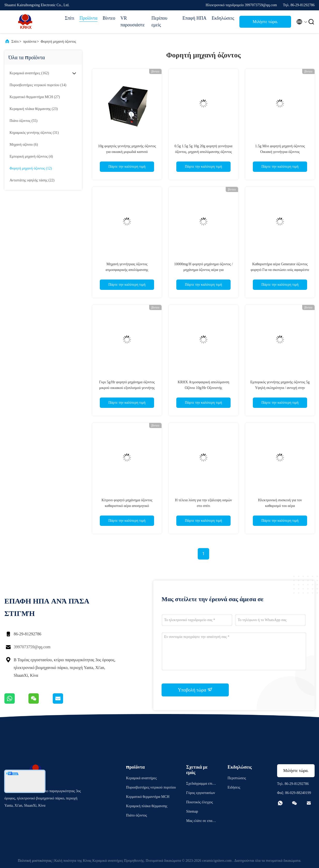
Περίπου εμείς (159, 21)
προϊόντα (30, 42)
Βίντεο (109, 18)
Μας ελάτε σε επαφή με (201, 822)
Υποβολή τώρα (195, 690)
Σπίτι (70, 18)
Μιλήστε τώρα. (265, 22)
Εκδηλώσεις (223, 18)
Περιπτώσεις (237, 778)
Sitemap (192, 811)
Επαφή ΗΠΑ (195, 18)
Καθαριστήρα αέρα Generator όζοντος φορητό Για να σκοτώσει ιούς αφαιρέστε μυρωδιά (280, 270)
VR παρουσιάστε (133, 21)
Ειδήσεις (234, 787)
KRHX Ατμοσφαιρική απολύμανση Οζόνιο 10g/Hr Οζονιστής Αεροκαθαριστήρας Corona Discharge (203, 388)
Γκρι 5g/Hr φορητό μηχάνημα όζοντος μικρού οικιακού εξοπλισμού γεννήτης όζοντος (127, 388)
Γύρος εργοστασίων (200, 793)
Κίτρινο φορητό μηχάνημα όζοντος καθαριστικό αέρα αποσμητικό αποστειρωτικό (127, 506)
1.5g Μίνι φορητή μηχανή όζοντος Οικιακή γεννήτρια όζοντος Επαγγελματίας (280, 152)
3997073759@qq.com (32, 647)
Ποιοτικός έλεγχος (199, 802)
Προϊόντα (88, 18)
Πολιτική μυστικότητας (35, 861)
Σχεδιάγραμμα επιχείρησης (201, 784)
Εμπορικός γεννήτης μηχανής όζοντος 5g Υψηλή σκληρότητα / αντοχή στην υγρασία (280, 388)
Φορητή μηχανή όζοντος (58, 42)
